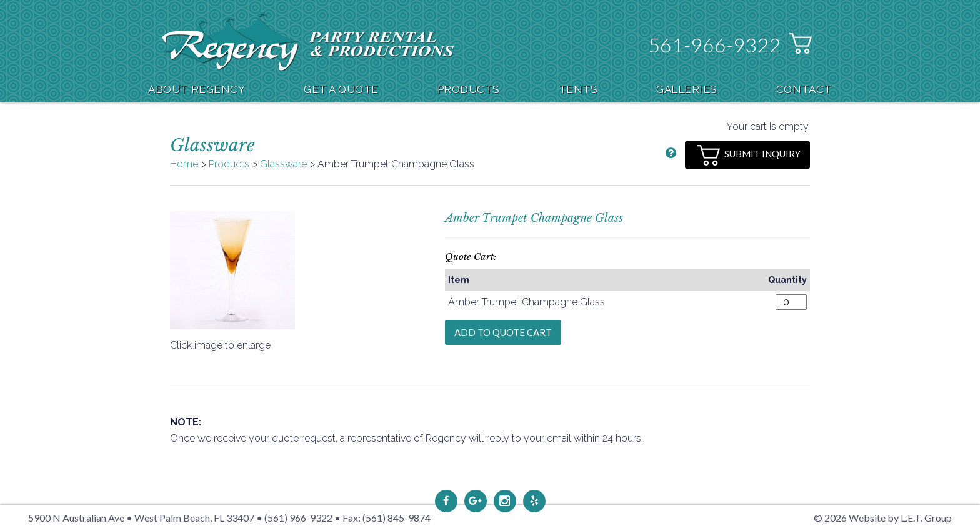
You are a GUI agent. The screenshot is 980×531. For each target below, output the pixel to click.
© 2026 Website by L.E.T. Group (883, 518)
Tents (578, 89)
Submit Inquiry (749, 155)
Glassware (283, 164)
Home (184, 164)
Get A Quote (341, 89)
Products (469, 89)
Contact (804, 89)
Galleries (687, 89)
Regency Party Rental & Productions (308, 42)
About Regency (197, 89)
